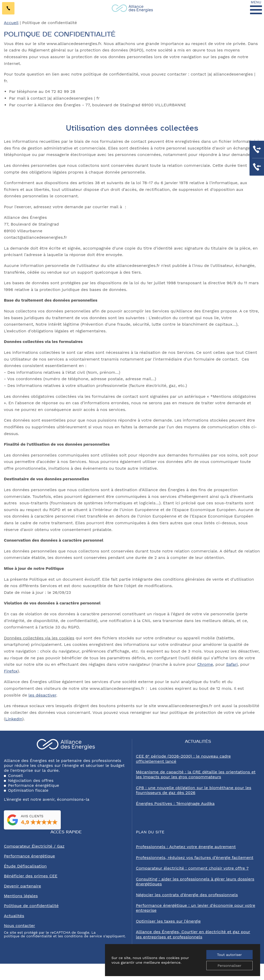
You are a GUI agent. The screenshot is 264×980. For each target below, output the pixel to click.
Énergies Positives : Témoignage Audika (175, 803)
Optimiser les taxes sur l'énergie (168, 921)
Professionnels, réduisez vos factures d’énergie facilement (195, 858)
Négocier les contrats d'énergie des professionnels (187, 895)
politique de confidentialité (28, 936)
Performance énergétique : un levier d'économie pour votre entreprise (196, 908)
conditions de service (83, 936)
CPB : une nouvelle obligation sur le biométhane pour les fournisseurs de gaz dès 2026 (194, 790)
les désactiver (42, 695)
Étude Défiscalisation (25, 866)
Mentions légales (21, 896)
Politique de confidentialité (31, 906)
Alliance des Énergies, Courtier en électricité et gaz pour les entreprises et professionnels (193, 934)
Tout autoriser (229, 955)
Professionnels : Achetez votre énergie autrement (186, 847)
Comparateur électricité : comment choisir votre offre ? (192, 868)
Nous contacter (20, 926)
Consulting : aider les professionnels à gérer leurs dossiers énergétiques (195, 881)
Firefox (11, 671)
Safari (232, 664)
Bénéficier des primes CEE (31, 876)
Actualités (14, 916)
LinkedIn (14, 719)
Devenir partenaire (22, 886)
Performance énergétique (29, 856)
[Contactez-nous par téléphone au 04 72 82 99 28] (8, 8)
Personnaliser (229, 966)
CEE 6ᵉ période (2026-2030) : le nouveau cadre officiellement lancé (183, 759)
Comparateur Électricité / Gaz (34, 846)
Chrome (205, 664)
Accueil (11, 23)
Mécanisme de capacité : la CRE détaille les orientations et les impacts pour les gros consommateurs (196, 774)
